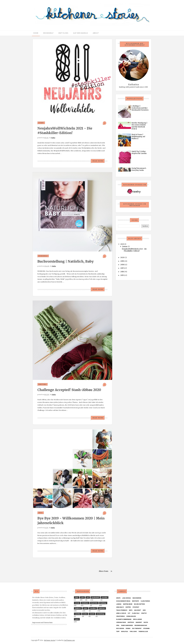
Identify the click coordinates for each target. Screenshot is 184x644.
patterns (102, 608)
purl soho (133, 632)
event (41, 123)
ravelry (78, 614)
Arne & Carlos (121, 613)
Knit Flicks (63, 33)
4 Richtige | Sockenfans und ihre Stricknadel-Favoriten (140, 108)
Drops (118, 598)
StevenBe (146, 628)
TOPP (118, 632)
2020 (122, 257)
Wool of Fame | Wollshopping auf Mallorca (138, 137)
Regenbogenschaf (141, 625)
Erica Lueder (137, 619)
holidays (85, 603)
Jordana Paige (121, 622)
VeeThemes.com (69, 640)
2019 (122, 261)
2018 (122, 265)
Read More (98, 161)
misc (41, 513)
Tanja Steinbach (122, 610)
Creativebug (121, 616)
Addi (144, 610)
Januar (125, 246)
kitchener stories (50, 640)
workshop (101, 614)
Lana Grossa (126, 598)
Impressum (36, 623)
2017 (122, 268)
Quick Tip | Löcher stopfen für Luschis (139, 152)
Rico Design (120, 628)
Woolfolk (125, 632)
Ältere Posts (103, 571)
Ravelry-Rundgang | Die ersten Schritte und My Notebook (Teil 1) (139, 126)
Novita (146, 622)
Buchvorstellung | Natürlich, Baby (66, 261)
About (96, 33)
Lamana (119, 604)
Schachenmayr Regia (123, 601)
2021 (122, 244)
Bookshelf (48, 33)
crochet (104, 597)
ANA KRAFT (138, 610)
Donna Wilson (131, 616)
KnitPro (128, 607)
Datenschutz (48, 623)
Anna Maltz (120, 607)
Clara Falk (136, 613)
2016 (122, 272)
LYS (82, 597)
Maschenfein (137, 598)
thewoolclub (143, 632)
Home (36, 33)
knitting (43, 384)
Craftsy (144, 613)
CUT (129, 613)
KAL (77, 597)
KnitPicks (131, 622)
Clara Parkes (145, 601)
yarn (77, 619)
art (88, 597)
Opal (118, 625)
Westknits (135, 601)
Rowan (128, 628)
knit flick (94, 603)
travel (92, 614)
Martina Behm (128, 604)
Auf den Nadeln (80, 33)
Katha (53, 138)
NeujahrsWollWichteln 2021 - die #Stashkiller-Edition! (134, 250)
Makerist (139, 622)
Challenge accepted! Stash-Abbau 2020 (69, 390)
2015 (122, 275)
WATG (131, 610)
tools (85, 614)
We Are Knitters (139, 604)
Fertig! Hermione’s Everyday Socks (139, 169)
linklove (78, 608)
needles (93, 608)
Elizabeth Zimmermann (124, 619)
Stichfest (136, 607)
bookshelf (43, 256)
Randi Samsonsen (127, 625)
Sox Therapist (137, 628)
